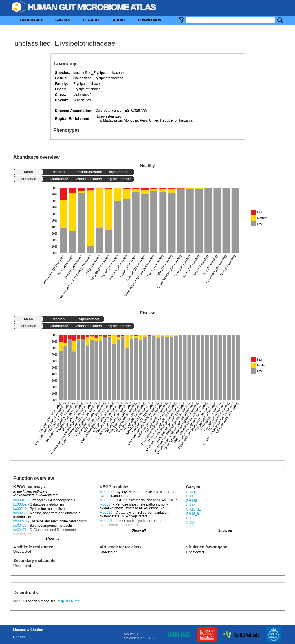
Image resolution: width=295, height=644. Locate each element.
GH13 (191, 505)
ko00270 (20, 521)
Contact (20, 637)
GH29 (191, 527)
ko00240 (20, 509)
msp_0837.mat (69, 601)
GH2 (190, 518)
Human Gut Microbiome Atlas (91, 7)
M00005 (106, 500)
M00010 (106, 513)
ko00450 (20, 526)
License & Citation (28, 630)
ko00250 (20, 513)
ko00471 (20, 530)
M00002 (106, 492)
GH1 (190, 496)
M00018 (106, 521)
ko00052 (20, 504)
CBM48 (192, 492)
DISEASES (92, 20)
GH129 (192, 501)
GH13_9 (193, 514)
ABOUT (119, 20)
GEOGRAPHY (32, 20)
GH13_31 (194, 509)
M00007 (106, 504)
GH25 (191, 522)
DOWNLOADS (149, 20)
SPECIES (63, 20)
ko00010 (20, 500)
